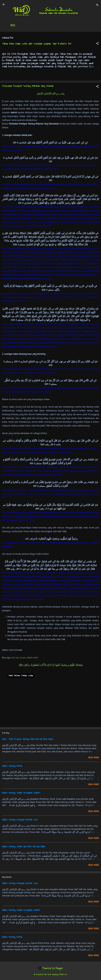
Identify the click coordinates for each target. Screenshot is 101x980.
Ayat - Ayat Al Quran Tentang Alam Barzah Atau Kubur (28, 740)
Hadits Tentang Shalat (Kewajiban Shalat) (21, 793)
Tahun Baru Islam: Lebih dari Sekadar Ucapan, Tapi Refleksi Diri (37, 44)
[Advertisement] (50, 705)
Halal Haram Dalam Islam (21, 676)
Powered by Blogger (50, 969)
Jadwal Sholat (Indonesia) (55, 26)
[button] (97, 44)
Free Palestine (79, 26)
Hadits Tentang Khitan (12, 767)
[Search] (97, 5)
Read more (94, 758)
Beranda (19, 26)
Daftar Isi (33, 26)
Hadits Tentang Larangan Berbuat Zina (20, 820)
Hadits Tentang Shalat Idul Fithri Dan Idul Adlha (24, 847)
